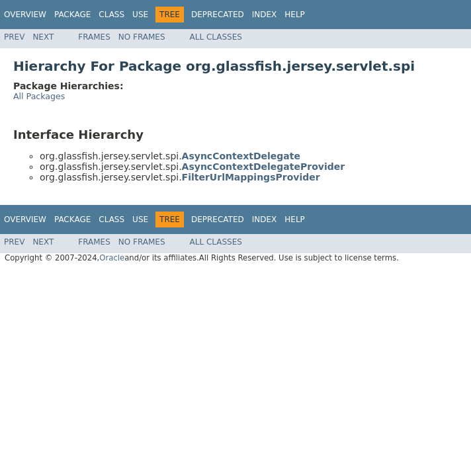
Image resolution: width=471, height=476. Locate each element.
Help (295, 15)
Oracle (112, 258)
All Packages (39, 96)
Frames (94, 37)
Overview (25, 15)
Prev (14, 37)
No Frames (142, 37)
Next (43, 37)
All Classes (216, 37)
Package (72, 15)
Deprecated (218, 15)
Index (265, 15)
